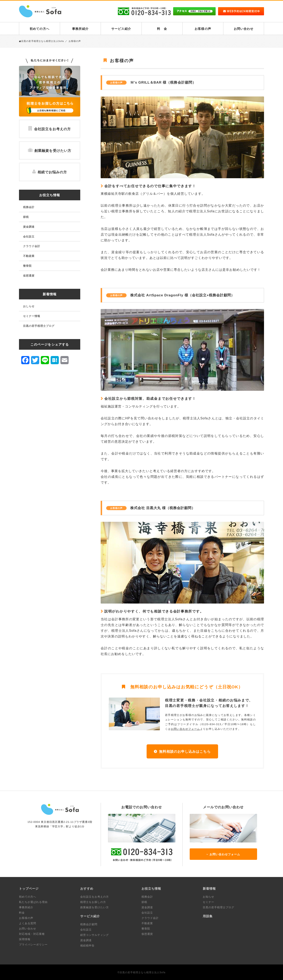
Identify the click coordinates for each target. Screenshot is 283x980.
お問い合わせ (244, 29)
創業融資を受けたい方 (50, 150)
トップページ (29, 889)
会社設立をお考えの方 (50, 129)
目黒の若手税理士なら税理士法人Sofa (41, 41)
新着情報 (50, 294)
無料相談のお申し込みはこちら (185, 752)
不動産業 (29, 256)
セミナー (208, 902)
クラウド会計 (32, 246)
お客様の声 (203, 29)
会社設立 (29, 237)
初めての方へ (39, 29)
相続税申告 (87, 946)
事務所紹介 (80, 29)
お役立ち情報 (50, 195)
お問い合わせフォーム (186, 729)
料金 (22, 913)
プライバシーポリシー (33, 945)
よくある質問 (28, 923)
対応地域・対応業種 (32, 934)
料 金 (162, 29)
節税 (26, 217)
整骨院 (27, 266)
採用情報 (25, 939)
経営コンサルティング (95, 935)
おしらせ (29, 306)
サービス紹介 (121, 29)
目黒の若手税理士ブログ (39, 326)
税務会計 (29, 207)
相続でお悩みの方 (50, 172)
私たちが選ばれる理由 (33, 902)
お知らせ (208, 897)
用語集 (208, 916)
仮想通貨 (29, 276)
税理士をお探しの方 (93, 902)
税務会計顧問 (89, 924)
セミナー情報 (32, 316)
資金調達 (29, 227)
